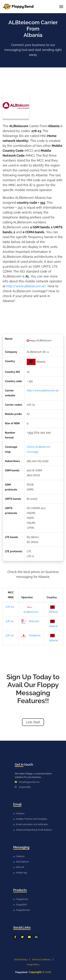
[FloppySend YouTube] (29, 937)
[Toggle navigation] (61, 7)
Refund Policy (21, 960)
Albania (53, 609)
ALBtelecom (31, 609)
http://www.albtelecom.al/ (26, 286)
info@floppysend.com (29, 782)
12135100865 (25, 787)
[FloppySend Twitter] (22, 937)
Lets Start (33, 722)
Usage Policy (33, 965)
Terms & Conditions (41, 960)
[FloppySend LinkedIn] (36, 937)
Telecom (30, 621)
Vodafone (31, 636)
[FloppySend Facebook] (15, 937)
